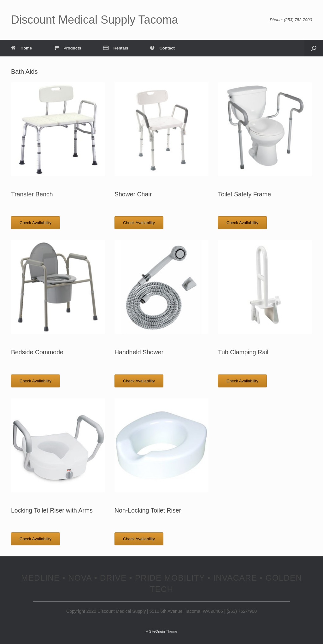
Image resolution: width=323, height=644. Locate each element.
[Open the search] (314, 48)
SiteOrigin (157, 631)
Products (68, 48)
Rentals (116, 48)
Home (21, 48)
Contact (162, 48)
